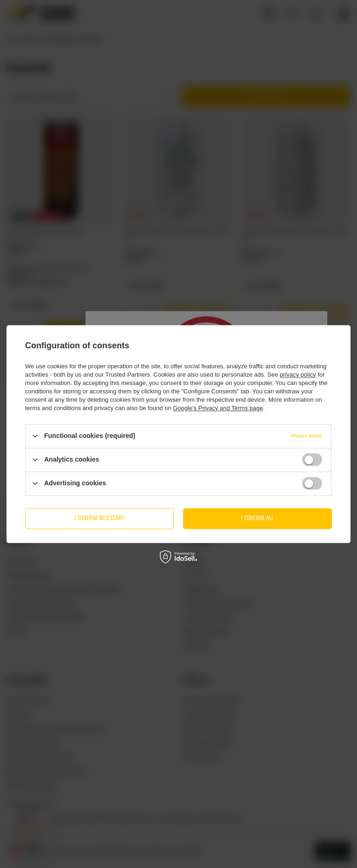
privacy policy (298, 375)
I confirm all (258, 518)
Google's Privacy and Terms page (218, 408)
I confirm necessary (99, 518)
